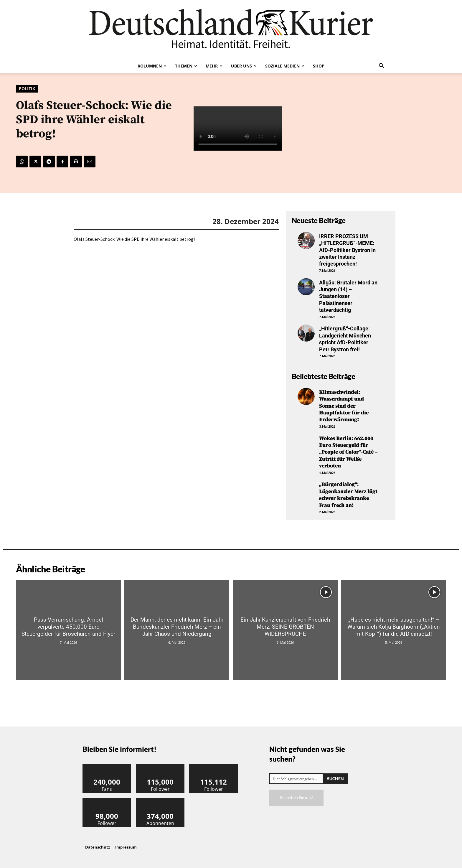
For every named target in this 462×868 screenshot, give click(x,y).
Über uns (244, 66)
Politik (27, 89)
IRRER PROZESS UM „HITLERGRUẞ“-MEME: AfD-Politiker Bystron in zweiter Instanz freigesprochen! (347, 250)
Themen (186, 66)
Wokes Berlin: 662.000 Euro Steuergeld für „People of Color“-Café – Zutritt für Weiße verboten (348, 452)
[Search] (335, 779)
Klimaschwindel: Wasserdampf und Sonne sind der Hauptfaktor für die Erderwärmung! (344, 406)
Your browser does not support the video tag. (238, 129)
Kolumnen (152, 66)
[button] (381, 66)
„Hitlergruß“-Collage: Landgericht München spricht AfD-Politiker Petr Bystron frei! (345, 339)
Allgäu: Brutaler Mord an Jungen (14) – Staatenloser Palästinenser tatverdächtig (348, 296)
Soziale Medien (285, 66)
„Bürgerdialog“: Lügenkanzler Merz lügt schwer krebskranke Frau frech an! (348, 495)
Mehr (214, 66)
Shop (319, 66)
